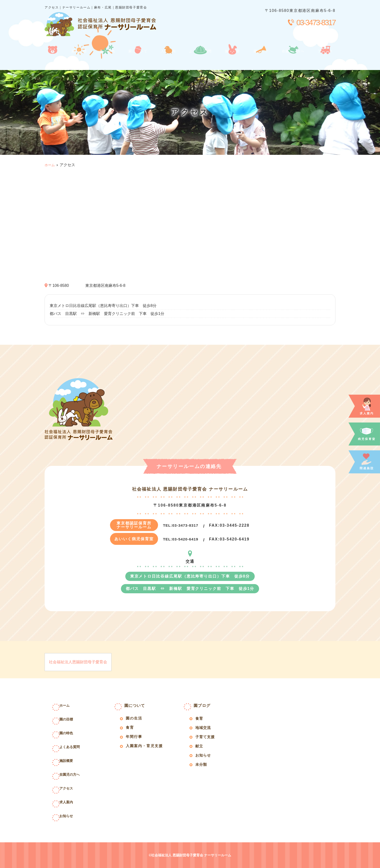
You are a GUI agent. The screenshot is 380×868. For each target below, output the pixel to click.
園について (136, 59)
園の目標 (77, 59)
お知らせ (74, 816)
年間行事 (135, 740)
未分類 (203, 770)
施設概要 (232, 59)
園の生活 (135, 720)
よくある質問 (199, 59)
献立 (200, 750)
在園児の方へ (293, 59)
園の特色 (106, 59)
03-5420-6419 (183, 539)
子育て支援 (207, 740)
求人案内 (74, 802)
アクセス (326, 59)
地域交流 (205, 730)
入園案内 (166, 59)
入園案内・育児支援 (147, 750)
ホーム (52, 59)
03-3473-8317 (183, 525)
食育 (131, 730)
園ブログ (260, 59)
